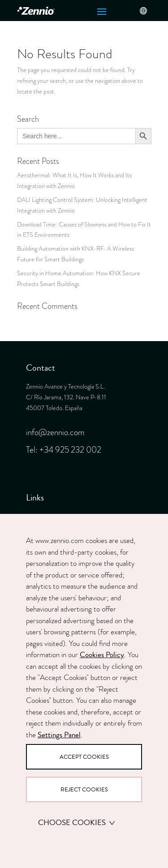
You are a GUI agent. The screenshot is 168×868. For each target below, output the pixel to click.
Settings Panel (59, 735)
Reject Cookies (84, 789)
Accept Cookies (84, 757)
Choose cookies (77, 823)
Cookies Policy (102, 655)
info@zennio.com (55, 432)
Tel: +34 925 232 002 (64, 450)
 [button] (143, 11)
